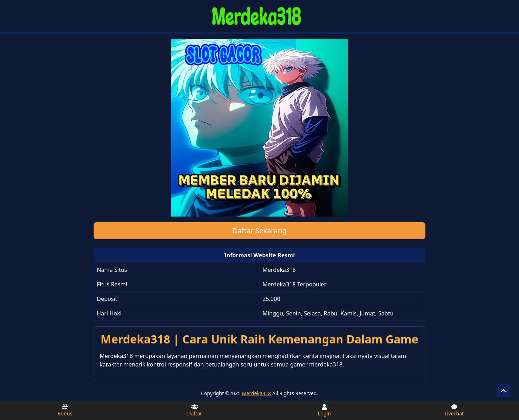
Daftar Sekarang (260, 231)
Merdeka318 (256, 393)
